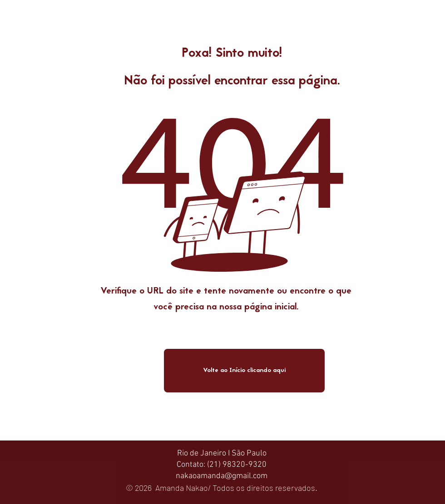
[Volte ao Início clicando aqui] (244, 371)
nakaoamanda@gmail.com (222, 476)
